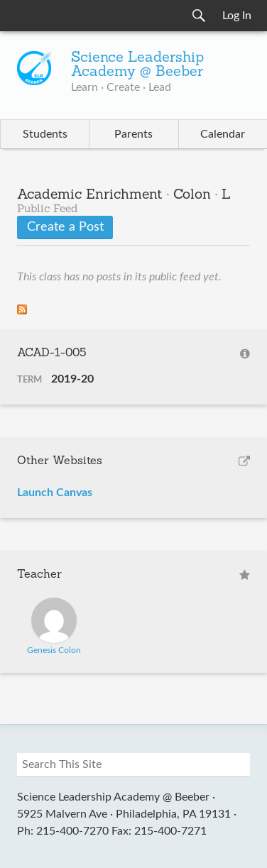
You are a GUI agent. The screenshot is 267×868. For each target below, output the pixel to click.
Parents (133, 134)
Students (45, 134)
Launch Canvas (55, 493)
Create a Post (65, 227)
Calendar (223, 134)
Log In (237, 16)
